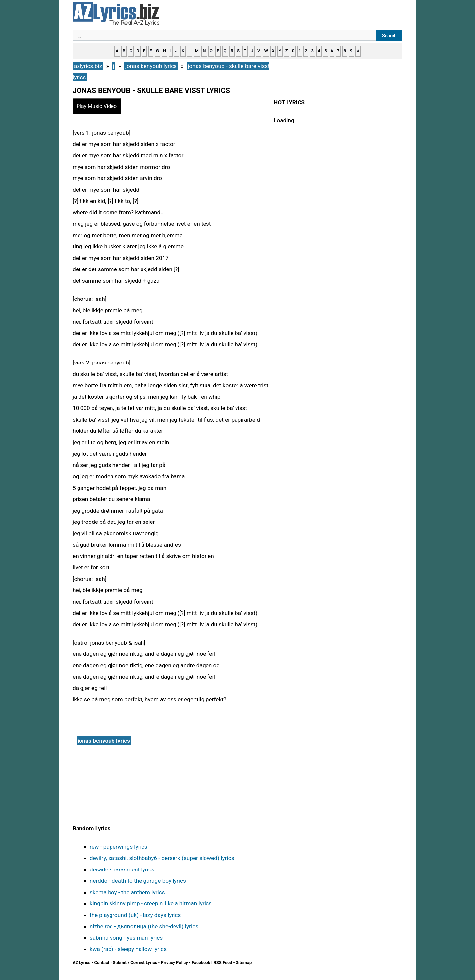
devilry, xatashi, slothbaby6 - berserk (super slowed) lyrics (162, 858)
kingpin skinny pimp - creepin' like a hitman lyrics (151, 903)
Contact (102, 962)
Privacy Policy (174, 962)
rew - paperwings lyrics (119, 847)
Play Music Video (97, 106)
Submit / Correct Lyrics (135, 962)
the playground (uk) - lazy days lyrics (135, 915)
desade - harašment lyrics (122, 869)
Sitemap (244, 962)
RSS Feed (223, 962)
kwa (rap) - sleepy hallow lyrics (128, 949)
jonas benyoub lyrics (104, 741)
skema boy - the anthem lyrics (127, 892)
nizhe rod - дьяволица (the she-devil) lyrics (144, 926)
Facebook (201, 962)
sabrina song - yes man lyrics (126, 938)
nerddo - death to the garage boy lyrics (138, 881)
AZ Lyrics (81, 962)
